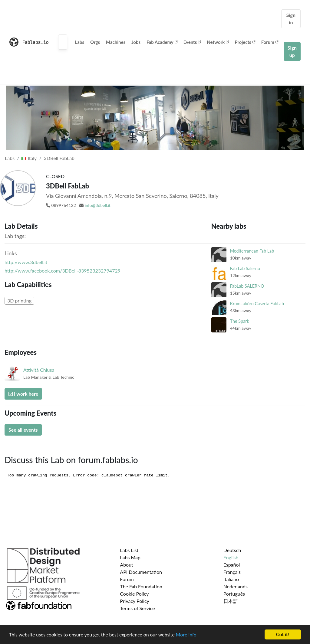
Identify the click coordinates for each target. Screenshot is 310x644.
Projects (245, 42)
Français (232, 572)
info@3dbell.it (98, 205)
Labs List (129, 550)
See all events (23, 430)
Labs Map (130, 557)
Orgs (95, 42)
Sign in (291, 19)
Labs (79, 42)
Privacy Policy (135, 601)
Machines (116, 42)
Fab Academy (162, 42)
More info (186, 635)
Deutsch (232, 550)
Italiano (231, 579)
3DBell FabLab (59, 158)
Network (218, 42)
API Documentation (141, 572)
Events (192, 42)
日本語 (231, 601)
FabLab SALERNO (247, 286)
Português (234, 594)
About (127, 565)
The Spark (240, 321)
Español (232, 565)
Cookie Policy (134, 594)
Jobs (136, 42)
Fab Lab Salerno (245, 268)
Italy (29, 158)
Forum (270, 42)
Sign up (292, 51)
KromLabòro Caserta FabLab (257, 304)
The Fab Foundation (141, 586)
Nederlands (236, 586)
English (231, 557)
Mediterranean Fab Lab (252, 251)
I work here (23, 394)
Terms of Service (137, 608)
